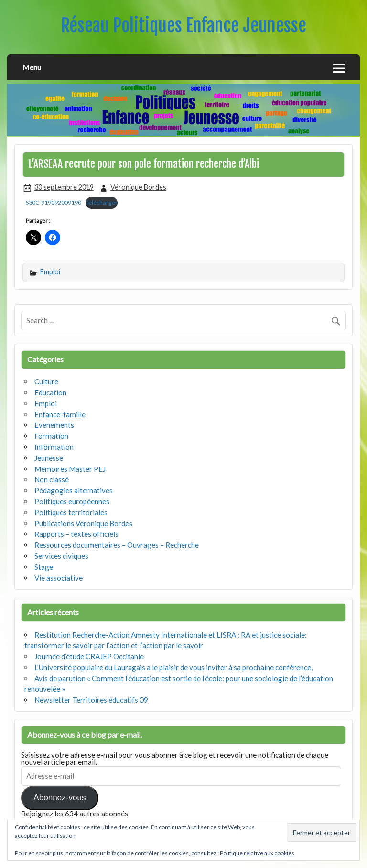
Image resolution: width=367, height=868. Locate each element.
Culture (46, 381)
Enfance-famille (60, 414)
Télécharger (102, 202)
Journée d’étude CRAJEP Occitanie (89, 656)
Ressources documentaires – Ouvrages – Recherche (117, 545)
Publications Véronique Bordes (83, 523)
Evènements (54, 425)
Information (54, 447)
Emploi (50, 272)
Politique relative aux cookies (257, 853)
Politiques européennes (72, 501)
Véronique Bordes (138, 187)
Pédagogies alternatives (74, 490)
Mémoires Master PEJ (70, 469)
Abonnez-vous (59, 797)
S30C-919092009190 (54, 202)
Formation (51, 436)
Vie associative (59, 578)
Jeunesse (49, 458)
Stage (44, 567)
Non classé (52, 479)
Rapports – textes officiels (76, 534)
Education (50, 392)
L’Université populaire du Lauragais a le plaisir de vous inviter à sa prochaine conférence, (173, 667)
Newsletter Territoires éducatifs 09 (91, 700)
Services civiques (61, 556)
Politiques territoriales (71, 512)
